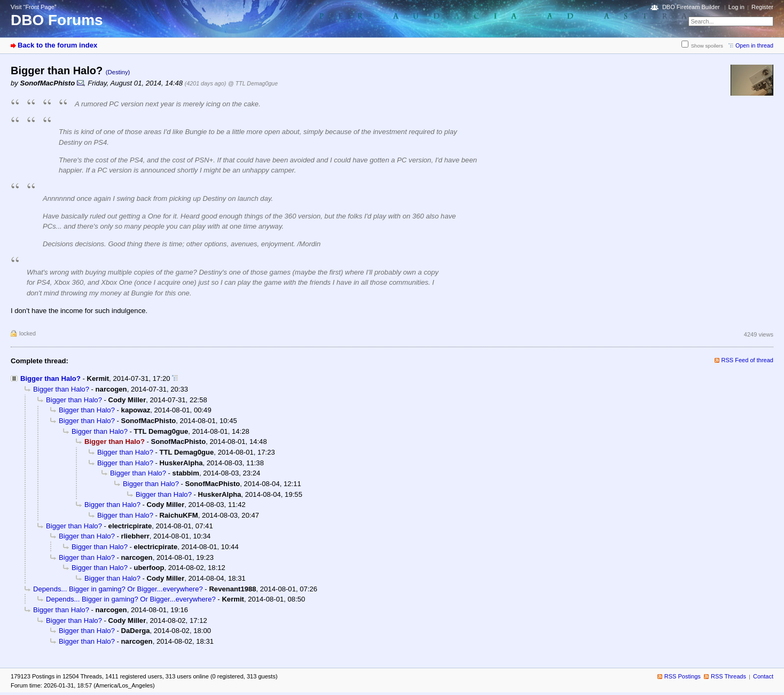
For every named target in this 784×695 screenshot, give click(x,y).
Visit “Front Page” (34, 7)
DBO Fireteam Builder (691, 7)
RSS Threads (728, 676)
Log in (736, 7)
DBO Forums (57, 20)
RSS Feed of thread (748, 360)
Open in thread (754, 45)
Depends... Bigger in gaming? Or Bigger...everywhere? (118, 589)
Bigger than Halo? (50, 378)
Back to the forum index (57, 45)
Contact (763, 676)
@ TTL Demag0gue (253, 83)
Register (762, 7)
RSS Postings (683, 676)
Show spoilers (707, 46)
